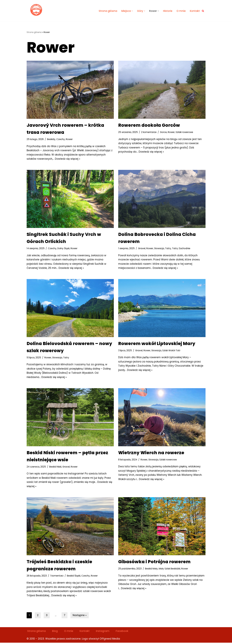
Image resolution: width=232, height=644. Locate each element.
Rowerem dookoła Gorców (149, 125)
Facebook (123, 632)
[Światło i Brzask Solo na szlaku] (36, 10)
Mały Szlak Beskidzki (169, 570)
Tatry (168, 249)
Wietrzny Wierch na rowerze (151, 453)
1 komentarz (57, 577)
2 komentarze (149, 132)
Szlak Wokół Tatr (172, 351)
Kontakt (195, 11)
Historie (167, 11)
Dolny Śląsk (64, 249)
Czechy (61, 139)
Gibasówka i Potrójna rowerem (154, 563)
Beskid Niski (56, 467)
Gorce (163, 132)
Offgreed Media (110, 640)
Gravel (142, 249)
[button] (131, 11)
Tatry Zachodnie (181, 249)
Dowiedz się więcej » (68, 159)
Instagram (103, 632)
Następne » (80, 617)
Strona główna (107, 11)
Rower (69, 139)
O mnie (181, 11)
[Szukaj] (203, 11)
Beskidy (51, 139)
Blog (55, 632)
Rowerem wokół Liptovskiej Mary (157, 344)
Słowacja (159, 249)
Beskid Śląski (74, 577)
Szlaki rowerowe (185, 132)
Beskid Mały (151, 570)
